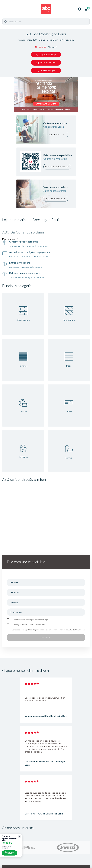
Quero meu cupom (10, 853)
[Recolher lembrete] (19, 836)
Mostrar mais (8, 239)
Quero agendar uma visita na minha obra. (29, 625)
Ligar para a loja (46, 55)
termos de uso (59, 630)
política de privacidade (36, 630)
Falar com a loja (46, 63)
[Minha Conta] (79, 9)
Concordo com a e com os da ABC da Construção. (48, 630)
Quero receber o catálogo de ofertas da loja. (30, 620)
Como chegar (46, 71)
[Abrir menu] (4, 9)
